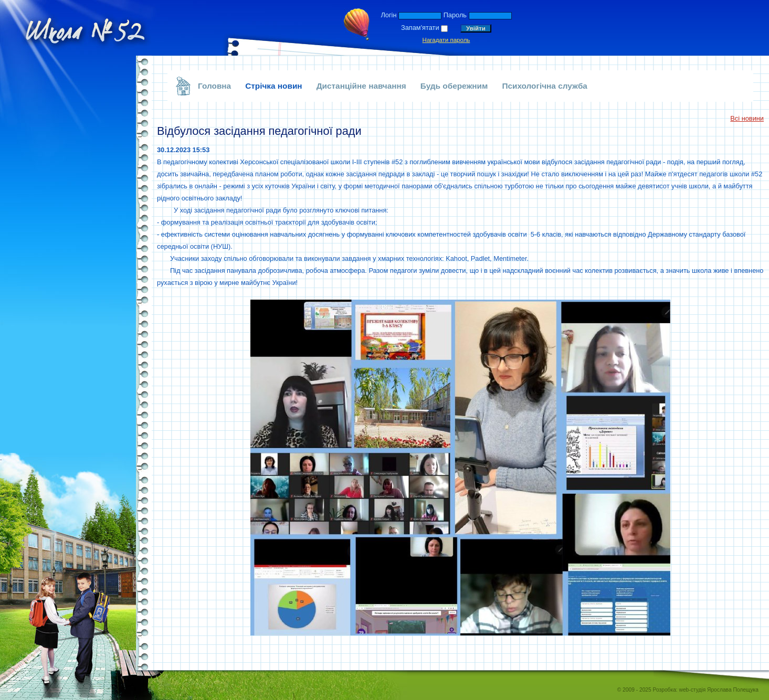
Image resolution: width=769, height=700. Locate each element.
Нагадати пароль (446, 40)
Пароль (455, 15)
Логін (388, 15)
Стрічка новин (274, 86)
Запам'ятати (420, 28)
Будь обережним (454, 86)
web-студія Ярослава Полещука (719, 690)
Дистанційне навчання (361, 86)
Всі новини (747, 118)
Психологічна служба (545, 86)
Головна (214, 86)
